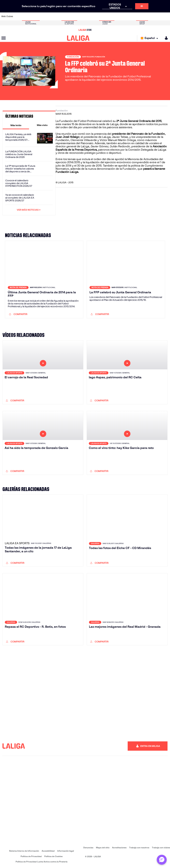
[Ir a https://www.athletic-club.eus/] (18, 16)
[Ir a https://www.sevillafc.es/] (151, 16)
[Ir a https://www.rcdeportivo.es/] (112, 16)
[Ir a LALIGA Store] (85, 30)
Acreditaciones (119, 848)
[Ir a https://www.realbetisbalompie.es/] (127, 16)
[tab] (16, 125)
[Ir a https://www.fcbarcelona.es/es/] (65, 16)
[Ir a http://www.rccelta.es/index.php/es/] (42, 16)
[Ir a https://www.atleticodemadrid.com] (26, 16)
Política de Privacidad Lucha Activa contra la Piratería (42, 862)
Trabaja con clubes (161, 848)
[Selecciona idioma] (150, 38)
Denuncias (88, 848)
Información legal (66, 851)
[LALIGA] (78, 38)
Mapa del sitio (103, 848)
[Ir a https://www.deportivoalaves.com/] (49, 16)
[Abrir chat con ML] (162, 860)
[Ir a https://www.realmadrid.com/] (135, 16)
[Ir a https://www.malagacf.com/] (88, 16)
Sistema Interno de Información (24, 851)
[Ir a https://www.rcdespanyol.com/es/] (119, 16)
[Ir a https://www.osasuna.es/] (34, 16)
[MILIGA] (165, 38)
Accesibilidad (48, 851)
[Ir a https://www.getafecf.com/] (73, 16)
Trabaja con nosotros (139, 848)
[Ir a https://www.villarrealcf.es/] (166, 16)
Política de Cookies (53, 856)
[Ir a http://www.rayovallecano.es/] (104, 16)
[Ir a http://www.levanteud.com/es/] (81, 16)
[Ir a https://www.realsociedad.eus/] (143, 16)
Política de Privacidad (31, 856)
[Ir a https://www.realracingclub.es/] (96, 16)
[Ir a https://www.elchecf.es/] (57, 16)
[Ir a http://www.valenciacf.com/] (158, 16)
